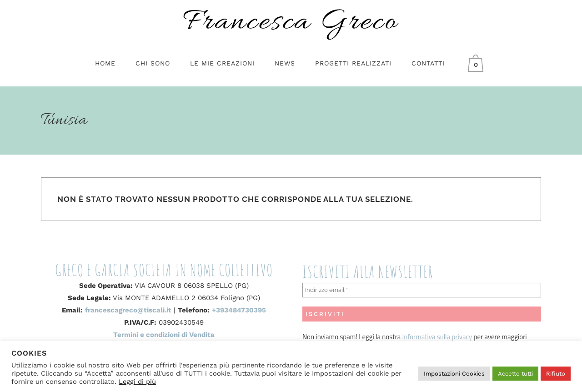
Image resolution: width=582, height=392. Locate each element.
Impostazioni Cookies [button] (454, 374)
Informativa (420, 337)
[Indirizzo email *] (422, 290)
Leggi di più (137, 382)
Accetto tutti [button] (515, 374)
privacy (461, 337)
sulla (444, 337)
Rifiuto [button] (556, 374)
